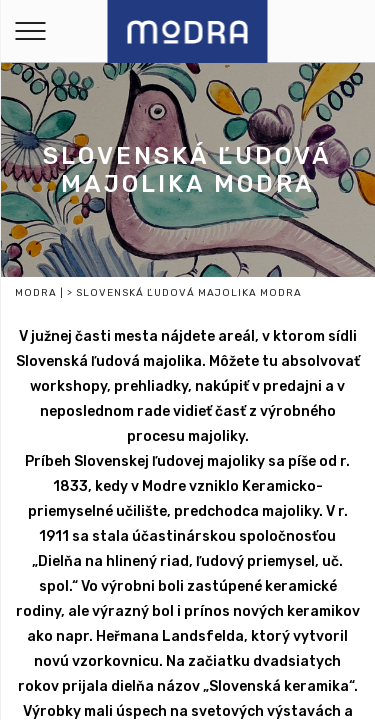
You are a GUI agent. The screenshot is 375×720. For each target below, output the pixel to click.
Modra (36, 293)
